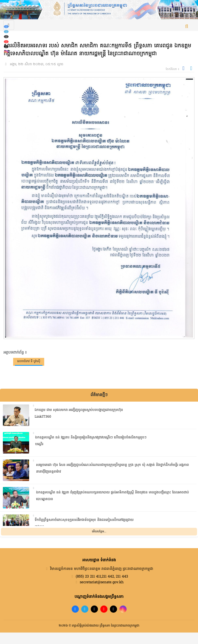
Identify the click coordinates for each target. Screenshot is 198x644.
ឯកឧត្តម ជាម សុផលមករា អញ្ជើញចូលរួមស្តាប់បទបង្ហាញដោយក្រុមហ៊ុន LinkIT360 (79, 414)
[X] (113, 609)
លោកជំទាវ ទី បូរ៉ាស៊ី (29, 361)
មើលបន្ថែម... (99, 532)
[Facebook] (6, 27)
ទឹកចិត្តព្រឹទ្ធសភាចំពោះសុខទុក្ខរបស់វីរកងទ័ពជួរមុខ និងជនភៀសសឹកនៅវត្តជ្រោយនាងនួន (84, 524)
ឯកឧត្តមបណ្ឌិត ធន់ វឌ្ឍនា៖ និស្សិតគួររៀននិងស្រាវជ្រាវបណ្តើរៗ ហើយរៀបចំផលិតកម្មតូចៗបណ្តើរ (91, 441)
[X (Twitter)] (6, 47)
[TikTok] (6, 37)
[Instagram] (6, 52)
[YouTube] (6, 42)
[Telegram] (6, 32)
